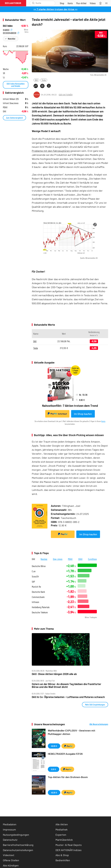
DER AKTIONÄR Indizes (69, 850)
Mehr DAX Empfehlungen (95, 705)
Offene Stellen (11, 860)
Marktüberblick (64, 840)
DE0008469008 (11, 33)
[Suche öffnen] (33, 3)
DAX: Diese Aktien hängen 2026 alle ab (54, 674)
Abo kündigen (11, 865)
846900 (8, 30)
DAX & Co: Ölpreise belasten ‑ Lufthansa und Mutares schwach (68, 697)
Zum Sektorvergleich (14, 118)
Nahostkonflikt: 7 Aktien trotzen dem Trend (70, 406)
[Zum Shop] (62, 3)
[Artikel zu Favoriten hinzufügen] (49, 86)
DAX (36, 80)
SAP (33, 582)
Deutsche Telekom (40, 612)
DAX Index (8, 26)
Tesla (44, 80)
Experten (61, 835)
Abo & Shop (62, 855)
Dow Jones (58, 559)
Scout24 (35, 576)
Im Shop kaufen (83, 414)
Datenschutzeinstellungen (18, 850)
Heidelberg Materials (41, 607)
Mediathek (61, 829)
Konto (103, 421)
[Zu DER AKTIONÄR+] (81, 3)
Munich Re (36, 587)
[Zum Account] (70, 3)
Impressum (9, 829)
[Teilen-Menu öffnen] (36, 86)
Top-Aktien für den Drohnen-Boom (68, 777)
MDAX (70, 559)
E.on (34, 571)
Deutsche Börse (39, 566)
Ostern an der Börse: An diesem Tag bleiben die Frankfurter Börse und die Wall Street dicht (66, 686)
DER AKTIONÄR (66, 95)
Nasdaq (44, 559)
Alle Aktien (62, 824)
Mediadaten (10, 824)
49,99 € (54, 746)
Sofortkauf (57, 414)
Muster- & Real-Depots (69, 845)
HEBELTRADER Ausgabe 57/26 (65, 754)
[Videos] (93, 3)
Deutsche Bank (38, 592)
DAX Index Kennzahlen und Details (16, 85)
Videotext (9, 855)
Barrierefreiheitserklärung (18, 845)
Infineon (35, 602)
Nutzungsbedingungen (16, 835)
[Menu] (107, 3)
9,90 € (54, 769)
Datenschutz (10, 840)
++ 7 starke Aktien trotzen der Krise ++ (55, 9)
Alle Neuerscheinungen (99, 724)
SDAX (80, 559)
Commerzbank (38, 597)
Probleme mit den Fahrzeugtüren (51, 151)
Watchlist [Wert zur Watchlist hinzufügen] (11, 39)
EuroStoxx (92, 559)
